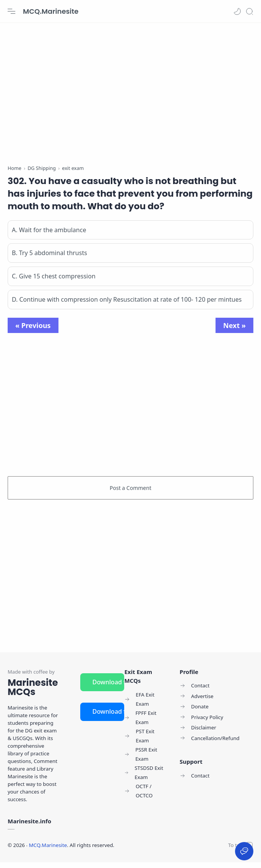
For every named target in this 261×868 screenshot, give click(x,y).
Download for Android (109, 687)
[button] (237, 11)
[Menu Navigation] (11, 11)
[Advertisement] (130, 92)
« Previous (33, 331)
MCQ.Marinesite (51, 11)
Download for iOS (109, 717)
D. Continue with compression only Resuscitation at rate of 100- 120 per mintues (127, 305)
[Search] (250, 11)
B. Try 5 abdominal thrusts (49, 259)
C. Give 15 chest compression (54, 282)
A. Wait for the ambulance (49, 235)
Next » (234, 331)
